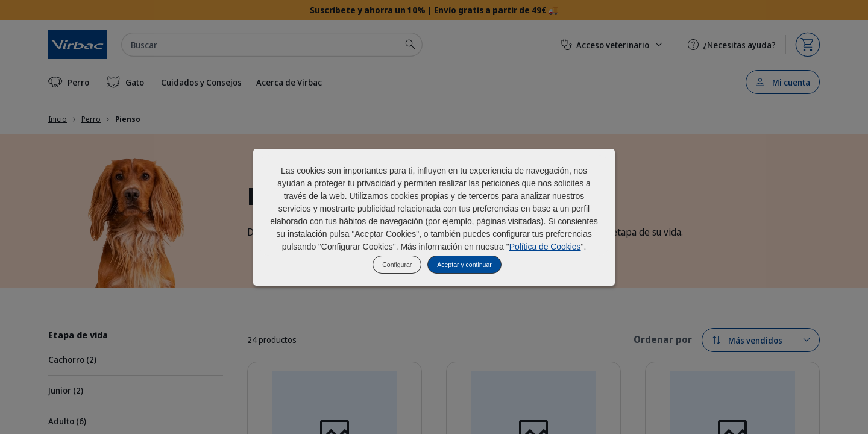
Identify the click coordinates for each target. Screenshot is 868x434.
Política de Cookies (545, 247)
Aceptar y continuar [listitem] (464, 265)
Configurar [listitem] (397, 265)
